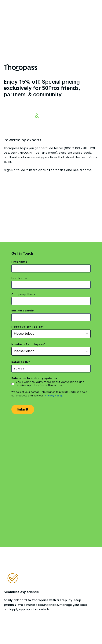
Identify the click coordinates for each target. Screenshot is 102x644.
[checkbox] (51, 374)
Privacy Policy (54, 386)
